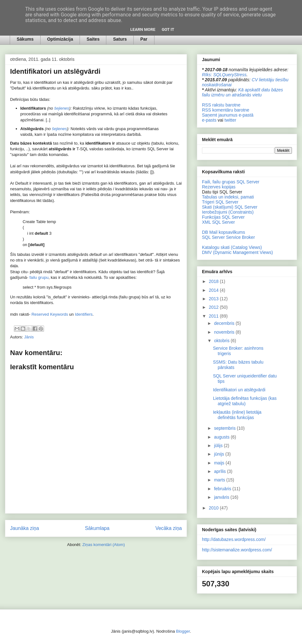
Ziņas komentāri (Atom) (104, 545)
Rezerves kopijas (219, 187)
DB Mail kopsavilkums (224, 232)
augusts (222, 437)
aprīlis (220, 471)
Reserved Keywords (50, 314)
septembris (225, 428)
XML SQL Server (218, 222)
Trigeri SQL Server (220, 202)
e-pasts (209, 120)
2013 (214, 299)
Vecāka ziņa (169, 528)
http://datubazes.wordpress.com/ (234, 539)
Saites (93, 39)
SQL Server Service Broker (228, 237)
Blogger (183, 631)
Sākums (25, 39)
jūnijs (220, 454)
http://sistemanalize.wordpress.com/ (237, 550)
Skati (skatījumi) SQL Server (230, 207)
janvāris (222, 497)
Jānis (29, 337)
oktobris (222, 341)
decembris (225, 323)
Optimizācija (60, 39)
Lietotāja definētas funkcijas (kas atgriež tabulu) (245, 401)
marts (220, 480)
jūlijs (219, 446)
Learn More (143, 29)
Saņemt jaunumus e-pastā (228, 115)
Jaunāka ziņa (25, 528)
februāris (223, 489)
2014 (214, 290)
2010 (214, 508)
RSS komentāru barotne (226, 110)
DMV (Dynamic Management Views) (237, 252)
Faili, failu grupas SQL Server (231, 182)
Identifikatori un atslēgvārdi (239, 390)
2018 (214, 281)
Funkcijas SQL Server (223, 217)
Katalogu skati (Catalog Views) (232, 247)
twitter (230, 120)
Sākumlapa (97, 528)
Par (144, 39)
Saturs (120, 39)
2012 (214, 307)
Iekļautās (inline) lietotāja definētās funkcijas (237, 415)
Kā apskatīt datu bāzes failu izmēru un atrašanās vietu (243, 92)
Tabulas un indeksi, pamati (228, 197)
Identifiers (84, 314)
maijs (220, 463)
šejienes (62, 108)
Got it (168, 29)
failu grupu (39, 277)
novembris (225, 332)
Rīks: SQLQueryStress (224, 75)
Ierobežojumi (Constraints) (228, 212)
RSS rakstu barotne (221, 105)
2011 (214, 316)
